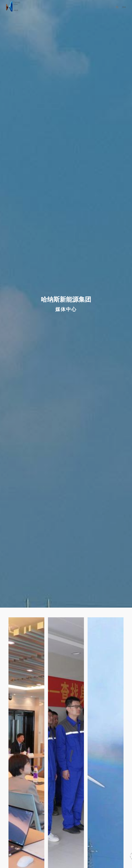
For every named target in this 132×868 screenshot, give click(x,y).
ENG (124, 7)
